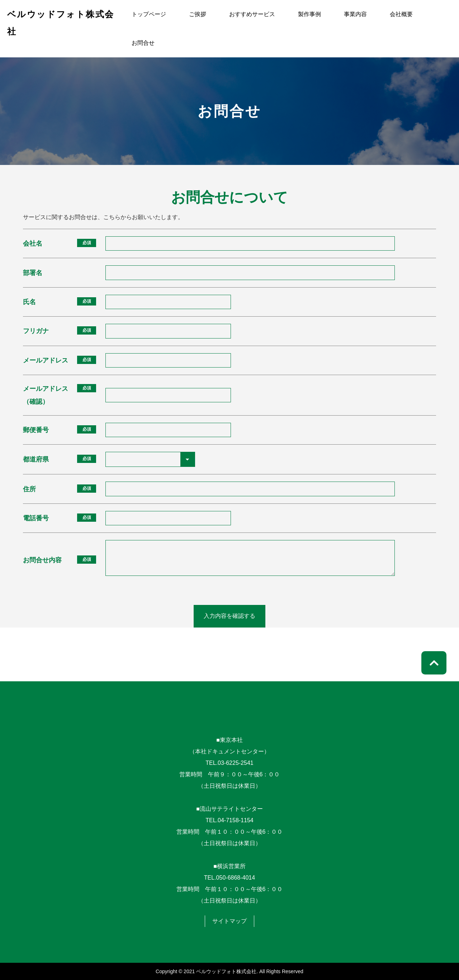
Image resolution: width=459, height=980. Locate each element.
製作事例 (309, 14)
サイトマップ (229, 921)
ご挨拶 (198, 14)
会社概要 (401, 14)
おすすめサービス (252, 14)
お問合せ (143, 43)
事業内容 (355, 14)
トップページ (149, 14)
